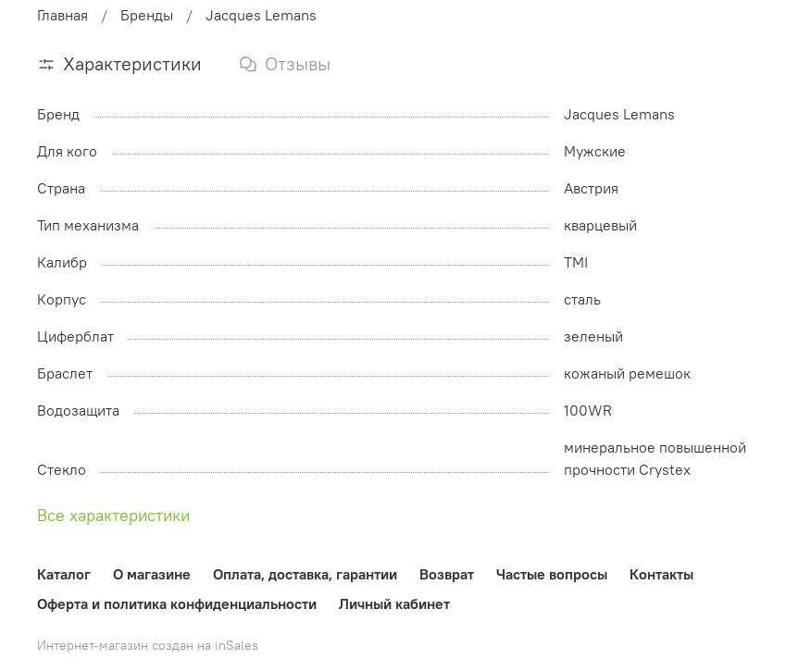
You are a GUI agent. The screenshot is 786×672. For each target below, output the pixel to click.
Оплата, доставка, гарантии (305, 574)
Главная (62, 15)
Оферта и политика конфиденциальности (177, 604)
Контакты (661, 574)
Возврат (447, 574)
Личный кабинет (394, 604)
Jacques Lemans (261, 15)
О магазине (152, 574)
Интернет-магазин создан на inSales (148, 645)
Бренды (147, 15)
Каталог (64, 574)
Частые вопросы (552, 574)
